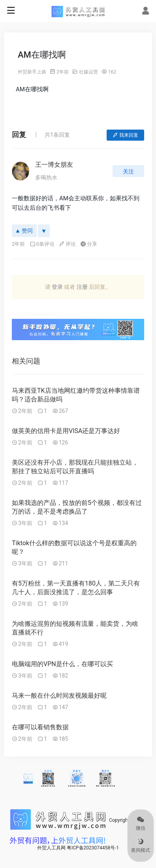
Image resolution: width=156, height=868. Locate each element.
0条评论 (42, 244)
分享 (89, 244)
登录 (57, 287)
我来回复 (125, 135)
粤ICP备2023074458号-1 (93, 848)
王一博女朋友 (54, 165)
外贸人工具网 (51, 848)
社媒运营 (88, 72)
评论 (67, 244)
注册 (82, 287)
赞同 (24, 231)
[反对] (44, 231)
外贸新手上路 (32, 72)
